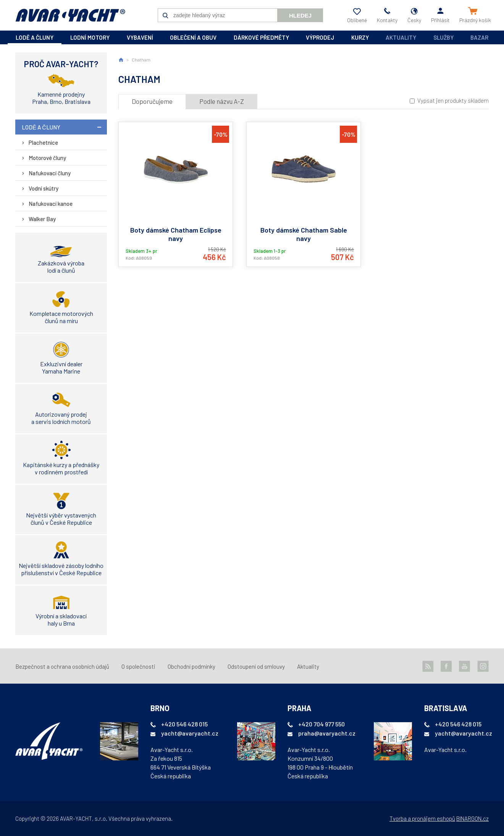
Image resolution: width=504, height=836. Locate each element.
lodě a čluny (35, 37)
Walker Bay (42, 219)
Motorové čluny (47, 158)
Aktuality (401, 37)
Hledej (300, 15)
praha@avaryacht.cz (327, 733)
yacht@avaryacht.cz (190, 733)
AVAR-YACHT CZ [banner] (70, 15)
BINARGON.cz (472, 818)
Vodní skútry (44, 188)
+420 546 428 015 (184, 724)
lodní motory (90, 37)
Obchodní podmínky (191, 666)
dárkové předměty (261, 37)
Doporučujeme (152, 101)
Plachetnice (43, 142)
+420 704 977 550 (321, 724)
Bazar (479, 37)
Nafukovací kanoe (51, 204)
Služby (443, 37)
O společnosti (138, 666)
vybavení (140, 37)
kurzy (360, 37)
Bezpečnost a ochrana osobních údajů (62, 666)
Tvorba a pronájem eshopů (422, 818)
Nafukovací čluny (50, 173)
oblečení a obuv (193, 37)
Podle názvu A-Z (222, 101)
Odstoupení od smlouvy (256, 666)
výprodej (320, 37)
